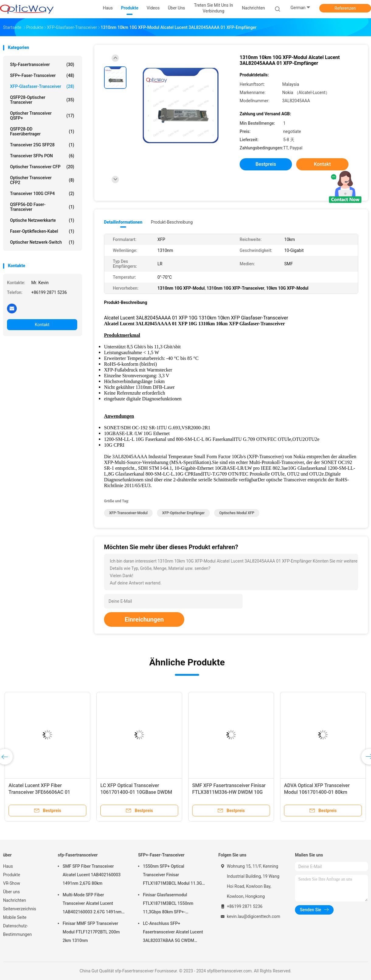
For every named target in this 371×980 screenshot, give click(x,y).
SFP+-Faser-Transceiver (42, 75)
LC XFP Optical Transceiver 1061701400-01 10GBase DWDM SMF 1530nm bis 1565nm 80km (136, 792)
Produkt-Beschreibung (172, 222)
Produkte (12, 875)
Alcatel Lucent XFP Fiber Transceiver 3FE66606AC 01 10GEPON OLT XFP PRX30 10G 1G (46, 792)
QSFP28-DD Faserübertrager (42, 131)
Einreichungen (144, 619)
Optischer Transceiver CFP (42, 167)
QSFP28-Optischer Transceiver (42, 100)
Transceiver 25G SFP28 (42, 145)
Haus (8, 866)
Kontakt (42, 325)
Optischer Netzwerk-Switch (42, 242)
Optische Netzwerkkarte (42, 220)
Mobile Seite (15, 917)
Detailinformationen (123, 222)
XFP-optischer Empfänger (183, 513)
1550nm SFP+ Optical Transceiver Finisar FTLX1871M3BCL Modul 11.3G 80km (172, 876)
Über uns (11, 892)
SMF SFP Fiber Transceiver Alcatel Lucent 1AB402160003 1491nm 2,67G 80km (92, 875)
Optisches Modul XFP (237, 513)
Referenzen (345, 8)
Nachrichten (15, 900)
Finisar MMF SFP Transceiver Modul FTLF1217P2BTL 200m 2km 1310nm (91, 932)
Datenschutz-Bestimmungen (17, 930)
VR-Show (12, 883)
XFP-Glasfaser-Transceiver (42, 86)
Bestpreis (266, 164)
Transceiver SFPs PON (42, 156)
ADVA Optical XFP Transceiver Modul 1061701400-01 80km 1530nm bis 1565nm (317, 792)
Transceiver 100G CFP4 (42, 194)
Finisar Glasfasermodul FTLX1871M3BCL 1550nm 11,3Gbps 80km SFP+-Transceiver (168, 904)
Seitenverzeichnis (20, 909)
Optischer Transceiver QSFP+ (42, 116)
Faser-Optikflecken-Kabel (42, 231)
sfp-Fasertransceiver (42, 65)
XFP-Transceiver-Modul (128, 513)
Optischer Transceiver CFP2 (42, 180)
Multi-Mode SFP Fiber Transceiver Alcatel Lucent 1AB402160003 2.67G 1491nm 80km (92, 904)
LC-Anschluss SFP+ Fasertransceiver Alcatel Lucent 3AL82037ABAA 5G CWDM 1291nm (173, 933)
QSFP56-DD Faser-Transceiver (42, 207)
